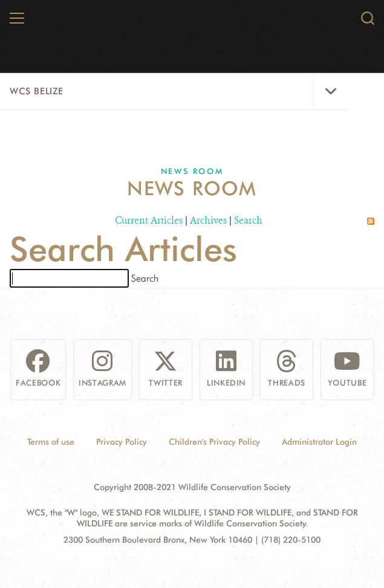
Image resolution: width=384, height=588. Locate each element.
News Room (192, 171)
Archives (208, 220)
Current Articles (149, 220)
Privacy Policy (122, 442)
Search (248, 220)
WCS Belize (37, 91)
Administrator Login (319, 442)
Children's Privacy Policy (214, 442)
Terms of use (51, 442)
